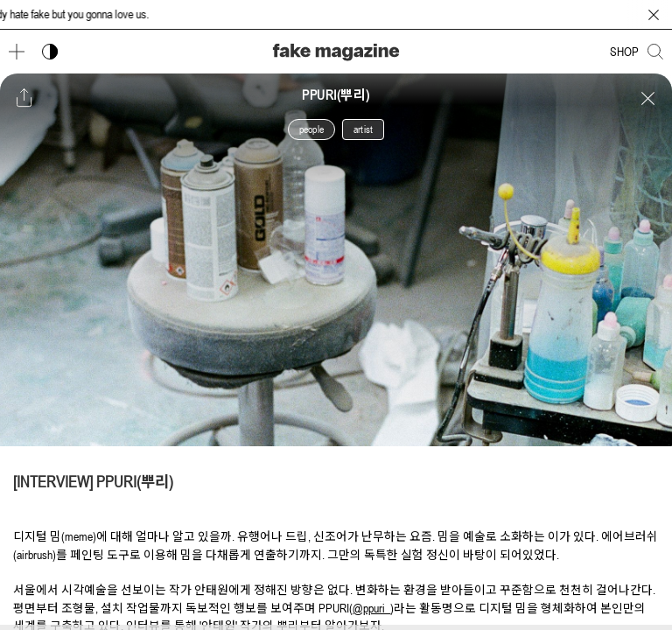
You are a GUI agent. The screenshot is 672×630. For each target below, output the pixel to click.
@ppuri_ (371, 608)
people (311, 129)
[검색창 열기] (655, 52)
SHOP (624, 52)
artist (363, 129)
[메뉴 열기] (17, 52)
